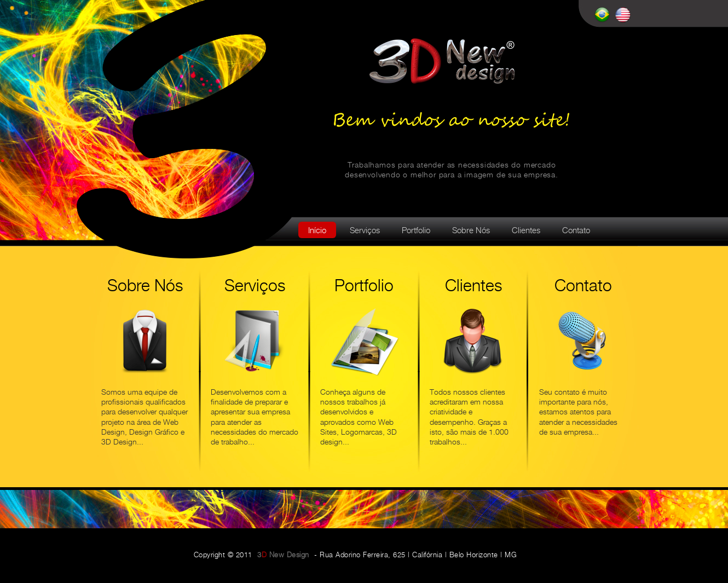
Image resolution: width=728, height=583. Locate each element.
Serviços (365, 231)
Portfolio (416, 231)
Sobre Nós (471, 231)
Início (317, 231)
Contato (576, 231)
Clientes (526, 231)
